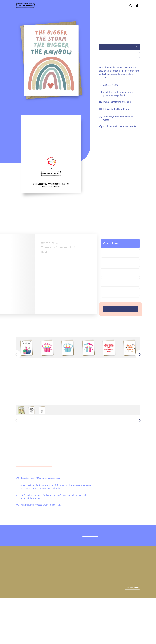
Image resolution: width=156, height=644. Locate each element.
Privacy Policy (70, 634)
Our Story (91, 620)
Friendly (108, 282)
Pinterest (135, 614)
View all (136, 334)
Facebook (135, 611)
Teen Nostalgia (113, 302)
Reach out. (92, 581)
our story (75, 6)
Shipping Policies (113, 611)
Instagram (135, 607)
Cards (93, 607)
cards (43, 6)
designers (58, 6)
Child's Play (112, 273)
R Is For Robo (105, 18)
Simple (108, 253)
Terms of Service (55, 634)
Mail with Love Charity (85, 623)
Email (137, 618)
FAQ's (118, 607)
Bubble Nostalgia (118, 292)
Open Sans (111, 244)
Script (108, 263)
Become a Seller (113, 614)
